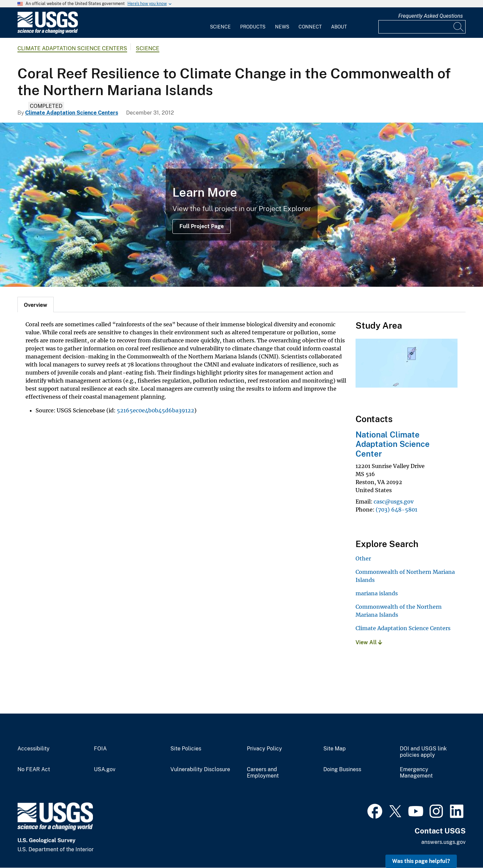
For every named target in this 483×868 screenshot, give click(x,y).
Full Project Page (202, 226)
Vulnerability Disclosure (200, 770)
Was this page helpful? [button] (421, 861)
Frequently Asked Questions (431, 16)
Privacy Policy (264, 749)
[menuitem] (220, 23)
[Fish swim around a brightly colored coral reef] (241, 205)
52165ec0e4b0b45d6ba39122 (155, 410)
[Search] (459, 27)
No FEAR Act (34, 770)
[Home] (48, 32)
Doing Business (342, 770)
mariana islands (377, 593)
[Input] (422, 27)
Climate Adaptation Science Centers (72, 48)
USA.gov (105, 770)
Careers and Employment (263, 773)
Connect (310, 27)
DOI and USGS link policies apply (423, 752)
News (282, 27)
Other (363, 558)
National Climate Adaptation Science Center (393, 444)
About (339, 27)
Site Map (335, 749)
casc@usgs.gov (394, 502)
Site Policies (186, 749)
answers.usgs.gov (443, 842)
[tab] (36, 305)
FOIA (100, 749)
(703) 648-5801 (396, 510)
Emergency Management (416, 773)
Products (253, 27)
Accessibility (34, 749)
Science (220, 27)
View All (369, 642)
